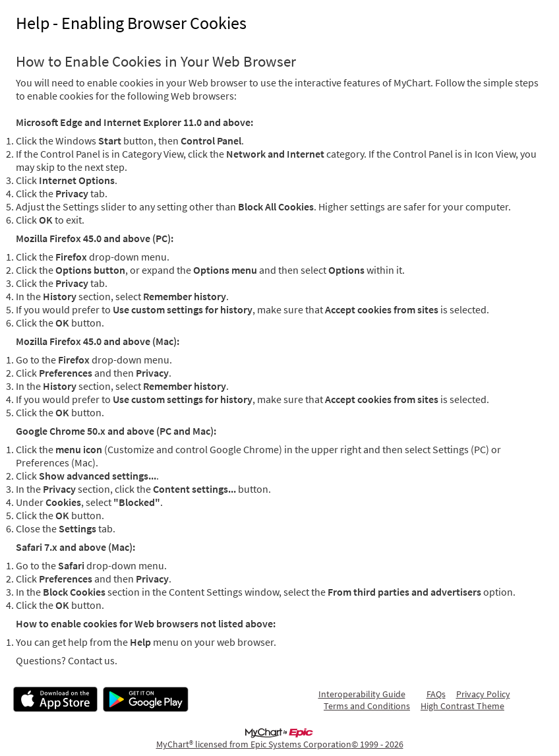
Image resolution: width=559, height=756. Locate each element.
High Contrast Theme (462, 706)
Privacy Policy (483, 694)
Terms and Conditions (367, 706)
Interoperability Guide (362, 694)
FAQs (436, 694)
